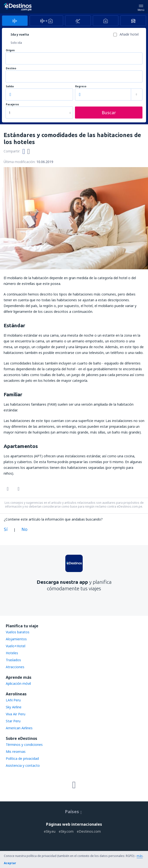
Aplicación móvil (18, 683)
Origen (10, 50)
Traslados (13, 660)
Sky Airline (14, 707)
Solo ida (16, 43)
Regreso (81, 86)
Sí (6, 529)
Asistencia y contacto (23, 765)
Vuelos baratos (18, 632)
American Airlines (19, 728)
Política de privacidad (22, 758)
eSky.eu (50, 831)
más (140, 856)
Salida (10, 86)
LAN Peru (13, 700)
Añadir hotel (129, 34)
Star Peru (13, 721)
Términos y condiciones (24, 745)
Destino (11, 68)
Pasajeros (12, 104)
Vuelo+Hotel (16, 646)
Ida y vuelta (20, 35)
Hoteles (12, 653)
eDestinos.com (89, 831)
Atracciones (15, 667)
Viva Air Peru (16, 714)
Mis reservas (16, 752)
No (24, 529)
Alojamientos (16, 639)
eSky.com (66, 831)
